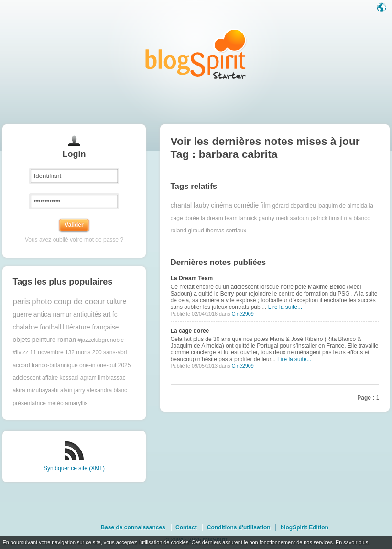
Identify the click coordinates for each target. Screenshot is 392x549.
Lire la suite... (285, 307)
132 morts (78, 352)
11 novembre (47, 352)
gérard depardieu (294, 206)
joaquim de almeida (342, 206)
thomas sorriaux (226, 231)
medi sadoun (292, 218)
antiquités (87, 314)
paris (22, 302)
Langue (382, 8)
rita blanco (357, 218)
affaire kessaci (60, 378)
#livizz (21, 352)
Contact (186, 527)
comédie (246, 205)
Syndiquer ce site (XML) (74, 468)
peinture (44, 340)
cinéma (221, 205)
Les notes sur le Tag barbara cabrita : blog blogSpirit (196, 54)
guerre (22, 314)
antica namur (53, 314)
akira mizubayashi (36, 390)
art (107, 314)
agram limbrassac (103, 378)
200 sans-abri (110, 352)
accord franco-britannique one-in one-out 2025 (72, 365)
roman (67, 340)
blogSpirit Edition (305, 527)
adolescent (27, 378)
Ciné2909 (242, 314)
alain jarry (73, 390)
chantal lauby (190, 205)
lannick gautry (257, 218)
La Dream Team (192, 278)
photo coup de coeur (68, 302)
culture (116, 302)
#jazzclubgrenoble (101, 340)
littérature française (91, 327)
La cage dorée (190, 331)
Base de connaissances (133, 527)
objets (22, 340)
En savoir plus (352, 542)
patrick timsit (326, 218)
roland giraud (187, 231)
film (266, 205)
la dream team (219, 218)
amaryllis (76, 403)
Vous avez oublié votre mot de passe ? (74, 240)
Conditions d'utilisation (239, 527)
